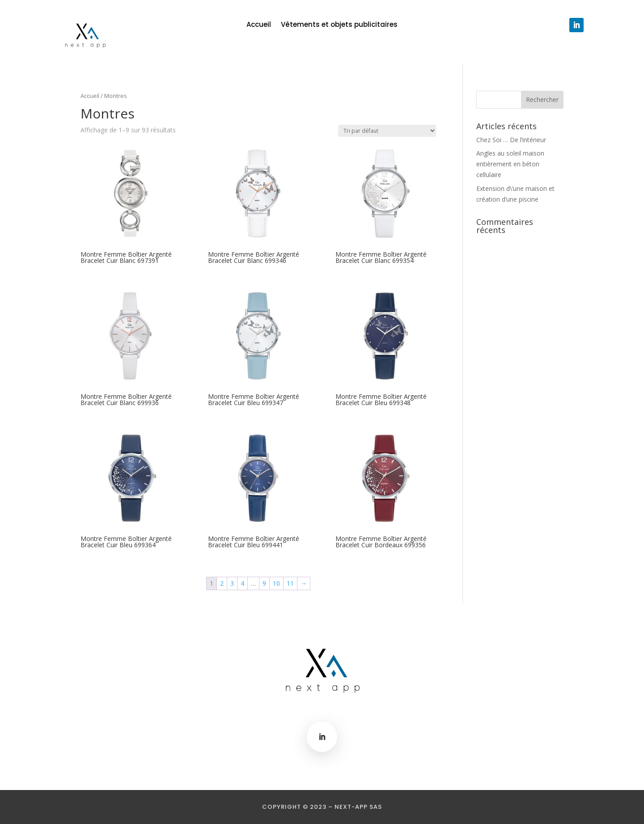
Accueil (259, 25)
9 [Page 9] (264, 583)
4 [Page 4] (242, 583)
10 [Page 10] (276, 583)
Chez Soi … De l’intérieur (511, 140)
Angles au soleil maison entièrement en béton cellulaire (510, 164)
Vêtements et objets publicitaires (339, 25)
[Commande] (387, 131)
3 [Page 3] (232, 583)
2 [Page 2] (222, 583)
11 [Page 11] (290, 583)
